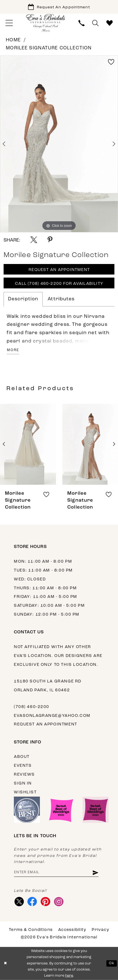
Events (23, 766)
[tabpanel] (59, 144)
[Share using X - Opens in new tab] (34, 240)
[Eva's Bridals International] (46, 23)
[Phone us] (82, 23)
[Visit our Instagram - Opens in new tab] (59, 902)
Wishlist (25, 792)
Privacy (100, 930)
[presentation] (28, 444)
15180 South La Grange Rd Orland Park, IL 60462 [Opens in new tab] (48, 686)
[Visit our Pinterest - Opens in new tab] (45, 902)
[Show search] (96, 23)
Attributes (61, 299)
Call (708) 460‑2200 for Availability (59, 284)
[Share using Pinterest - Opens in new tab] (50, 240)
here (69, 976)
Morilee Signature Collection (49, 48)
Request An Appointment (59, 270)
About (22, 757)
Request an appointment (46, 724)
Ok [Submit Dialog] (112, 963)
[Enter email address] (56, 873)
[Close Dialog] (5, 964)
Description (23, 299)
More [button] (13, 350)
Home (13, 40)
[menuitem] (9, 23)
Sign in (23, 784)
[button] (9, 23)
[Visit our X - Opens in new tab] (19, 902)
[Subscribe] (95, 873)
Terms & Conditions (31, 930)
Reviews (24, 775)
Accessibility (72, 930)
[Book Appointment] (59, 7)
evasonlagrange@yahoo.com (52, 716)
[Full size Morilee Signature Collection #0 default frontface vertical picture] (59, 144)
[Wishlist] (109, 23)
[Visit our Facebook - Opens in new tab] (32, 902)
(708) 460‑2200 (32, 707)
